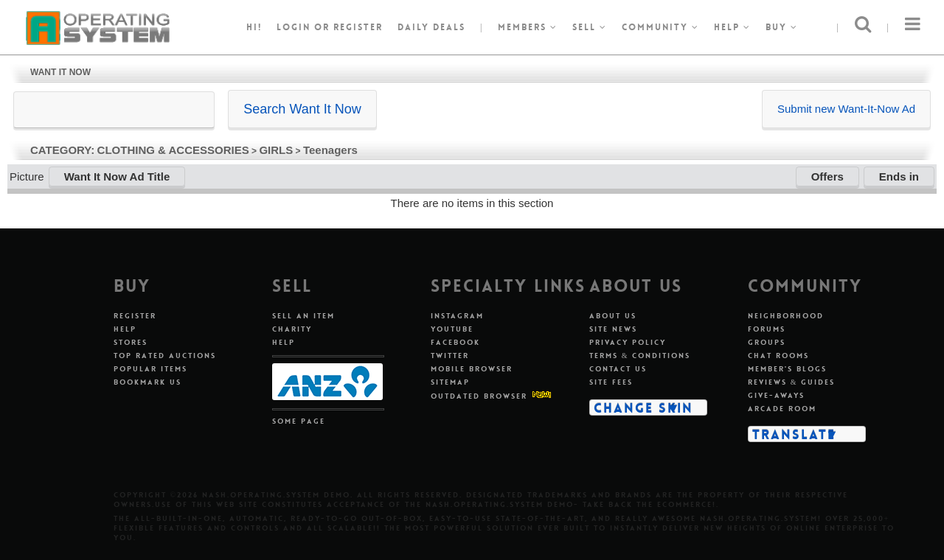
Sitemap (450, 382)
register (358, 27)
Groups (767, 342)
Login (294, 27)
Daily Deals (431, 27)
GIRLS (276, 150)
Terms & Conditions (640, 356)
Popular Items (150, 369)
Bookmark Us (147, 382)
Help (732, 27)
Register (135, 316)
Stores (131, 342)
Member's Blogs (787, 369)
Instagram (457, 316)
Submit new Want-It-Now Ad (846, 109)
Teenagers (330, 150)
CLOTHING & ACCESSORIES (173, 150)
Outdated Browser (479, 396)
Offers (827, 176)
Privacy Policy (628, 342)
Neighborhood (786, 316)
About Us (613, 316)
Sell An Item (303, 316)
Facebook (455, 342)
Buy (782, 27)
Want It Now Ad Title (117, 176)
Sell (590, 27)
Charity (292, 329)
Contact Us (618, 369)
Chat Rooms (778, 356)
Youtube (452, 329)
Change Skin (643, 407)
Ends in (899, 176)
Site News (613, 329)
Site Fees (611, 382)
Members (528, 27)
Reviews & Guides (792, 382)
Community (660, 27)
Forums (767, 329)
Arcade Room (782, 409)
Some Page (299, 421)
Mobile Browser (472, 369)
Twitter (450, 356)
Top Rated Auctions (165, 356)
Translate (794, 434)
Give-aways (776, 395)
